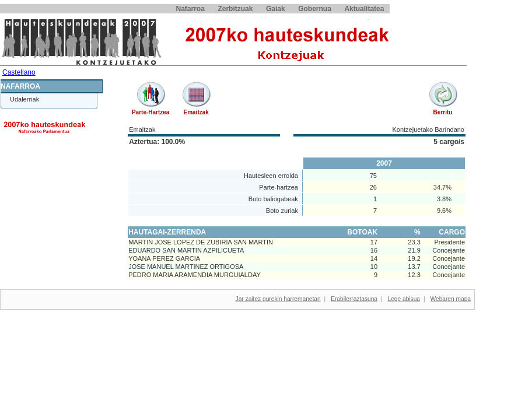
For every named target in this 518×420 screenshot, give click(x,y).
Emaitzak (196, 112)
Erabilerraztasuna (354, 299)
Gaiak (276, 9)
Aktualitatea (364, 9)
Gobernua (315, 9)
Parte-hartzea (150, 112)
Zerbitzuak (235, 9)
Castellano (19, 72)
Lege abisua (404, 299)
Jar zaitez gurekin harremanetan (278, 299)
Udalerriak (24, 99)
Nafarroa (190, 9)
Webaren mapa (451, 299)
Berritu (443, 112)
